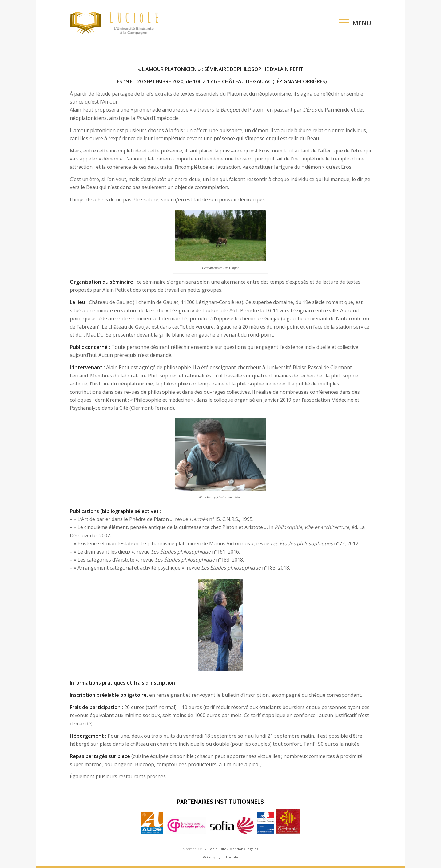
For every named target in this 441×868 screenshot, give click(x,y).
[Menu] (353, 23)
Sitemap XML (194, 849)
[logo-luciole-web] (117, 23)
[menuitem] (353, 23)
